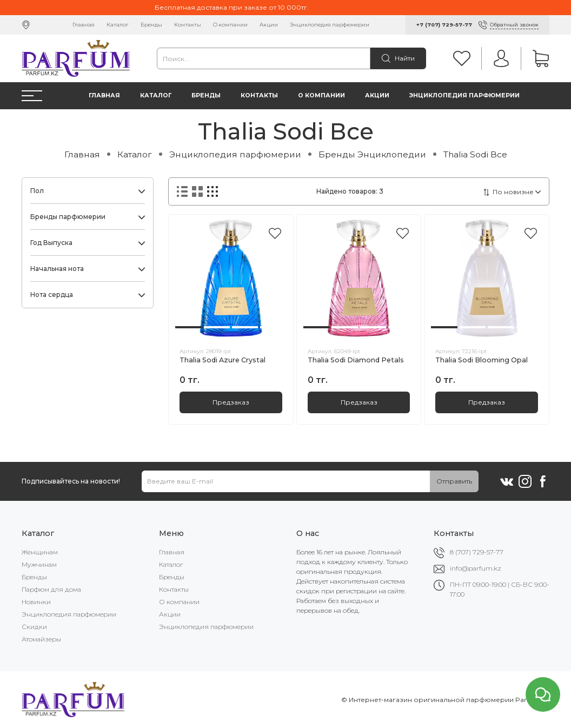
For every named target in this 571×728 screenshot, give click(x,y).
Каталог (118, 25)
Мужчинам (39, 564)
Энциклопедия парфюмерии (330, 25)
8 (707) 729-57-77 (477, 552)
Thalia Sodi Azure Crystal (223, 360)
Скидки (34, 627)
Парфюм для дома (51, 589)
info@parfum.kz (476, 568)
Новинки (36, 602)
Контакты (188, 25)
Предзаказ (231, 402)
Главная (84, 25)
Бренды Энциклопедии (372, 154)
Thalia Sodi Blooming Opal (482, 360)
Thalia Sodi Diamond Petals (356, 360)
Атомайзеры (41, 639)
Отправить (454, 481)
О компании (230, 25)
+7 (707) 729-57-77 (444, 25)
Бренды (151, 25)
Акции (269, 25)
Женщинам (40, 552)
